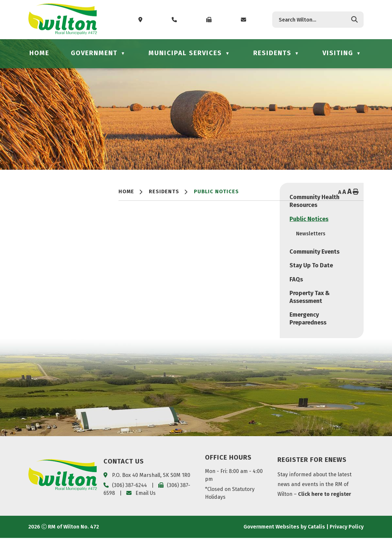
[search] (313, 20)
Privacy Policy (347, 540)
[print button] (356, 192)
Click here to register (325, 507)
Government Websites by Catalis (284, 540)
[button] (354, 20)
